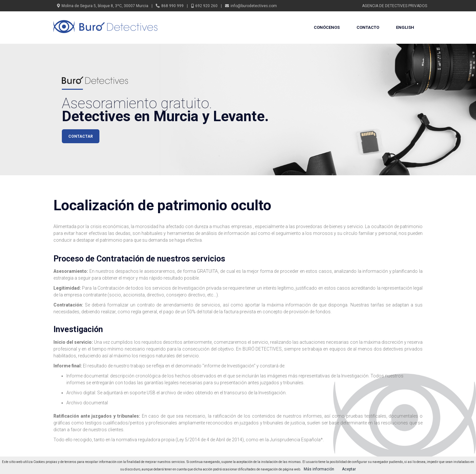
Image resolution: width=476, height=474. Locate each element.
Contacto (368, 27)
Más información (319, 469)
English (405, 27)
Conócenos (327, 27)
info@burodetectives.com (254, 6)
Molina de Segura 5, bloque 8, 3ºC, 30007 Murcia (105, 6)
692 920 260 (206, 6)
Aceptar (349, 469)
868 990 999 (172, 6)
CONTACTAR (81, 136)
